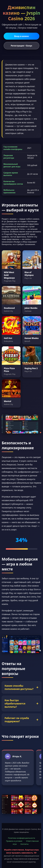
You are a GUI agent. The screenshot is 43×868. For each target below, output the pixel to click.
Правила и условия (14, 841)
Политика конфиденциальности (21, 838)
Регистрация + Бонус (21, 46)
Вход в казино (21, 36)
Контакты (25, 844)
